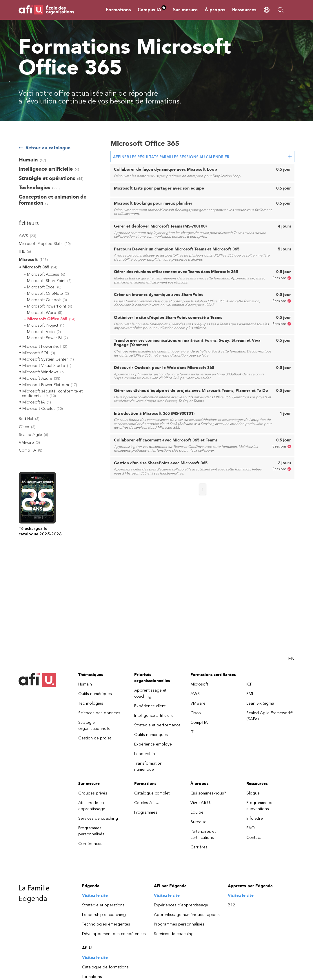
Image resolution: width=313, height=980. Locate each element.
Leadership (145, 754)
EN (291, 659)
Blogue (253, 793)
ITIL (193, 732)
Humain (85, 684)
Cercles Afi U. (147, 803)
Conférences (90, 844)
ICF (249, 684)
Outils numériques (95, 694)
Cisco (196, 713)
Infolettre (255, 818)
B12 (231, 905)
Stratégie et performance (157, 725)
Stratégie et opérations (103, 905)
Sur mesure (185, 10)
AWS (195, 694)
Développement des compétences (114, 934)
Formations (118, 10)
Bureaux (198, 822)
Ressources (244, 10)
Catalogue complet (152, 793)
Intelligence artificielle (154, 716)
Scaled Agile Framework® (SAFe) (270, 716)
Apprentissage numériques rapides (187, 915)
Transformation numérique (148, 766)
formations (92, 977)
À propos (215, 10)
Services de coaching (98, 818)
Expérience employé (153, 744)
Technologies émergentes (106, 924)
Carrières (199, 847)
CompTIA (199, 722)
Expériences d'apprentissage (181, 905)
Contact (254, 838)
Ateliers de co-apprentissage (92, 806)
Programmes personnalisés (91, 831)
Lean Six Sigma (260, 703)
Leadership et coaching (104, 915)
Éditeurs (29, 223)
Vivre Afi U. (201, 803)
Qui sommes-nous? (208, 793)
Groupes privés (93, 793)
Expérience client (150, 706)
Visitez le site (95, 896)
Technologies (91, 703)
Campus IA (152, 10)
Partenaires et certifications (203, 834)
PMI (250, 694)
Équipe (197, 812)
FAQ (251, 828)
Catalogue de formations (105, 967)
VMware (198, 703)
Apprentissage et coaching (150, 693)
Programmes (146, 812)
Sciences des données (99, 713)
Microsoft (199, 684)
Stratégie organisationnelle (94, 726)
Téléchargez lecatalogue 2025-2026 (40, 531)
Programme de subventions (260, 806)
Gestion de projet (95, 738)
